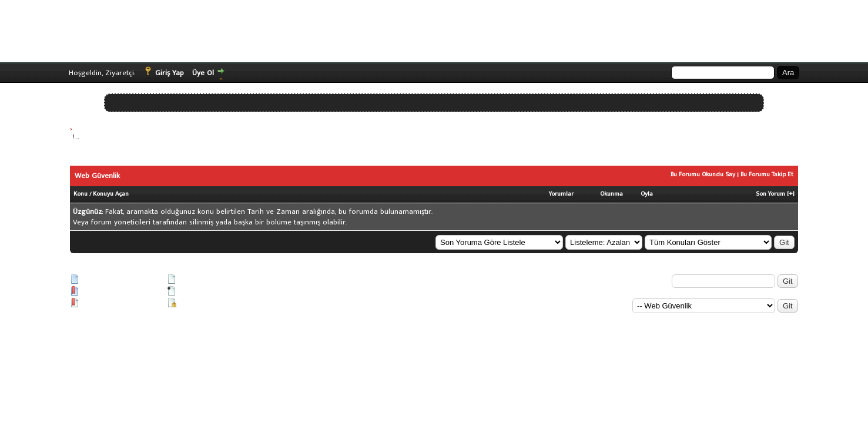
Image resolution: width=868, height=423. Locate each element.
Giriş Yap (170, 73)
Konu (81, 194)
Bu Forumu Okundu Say (703, 174)
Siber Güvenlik (96, 129)
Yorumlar (561, 194)
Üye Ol (203, 73)
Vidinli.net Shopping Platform (95, 323)
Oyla (647, 194)
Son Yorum (770, 194)
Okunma (611, 194)
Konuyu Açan (111, 194)
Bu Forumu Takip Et (767, 174)
